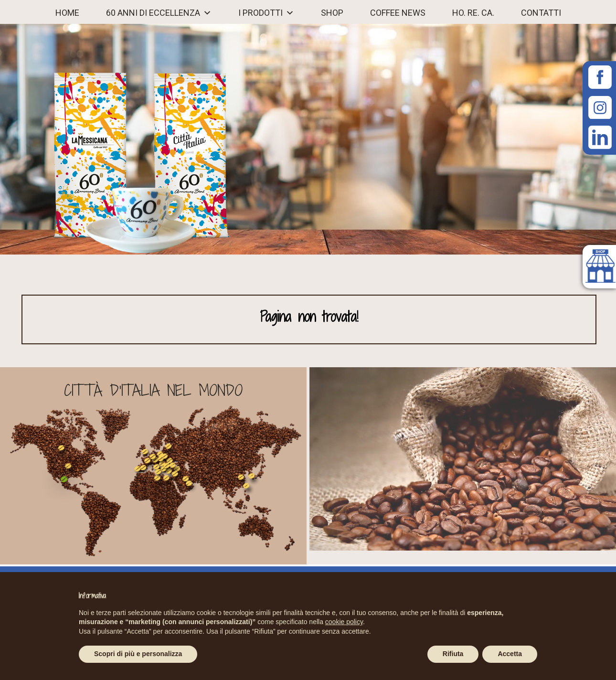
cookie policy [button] (344, 622)
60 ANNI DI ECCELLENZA (153, 13)
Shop (332, 13)
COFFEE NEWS (398, 13)
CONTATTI (541, 13)
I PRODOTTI (260, 13)
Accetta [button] (510, 654)
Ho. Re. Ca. (473, 13)
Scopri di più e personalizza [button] (138, 654)
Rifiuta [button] (453, 654)
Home (67, 13)
